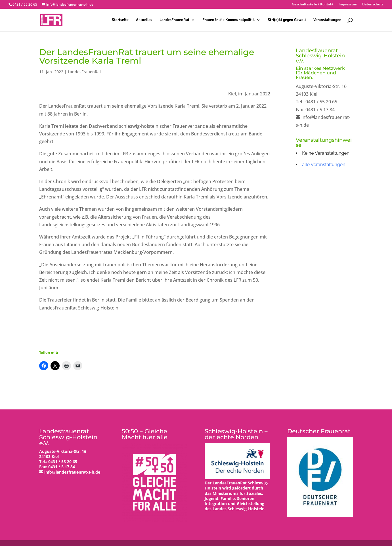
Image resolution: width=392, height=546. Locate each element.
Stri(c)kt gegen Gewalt (287, 20)
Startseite (120, 20)
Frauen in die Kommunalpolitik (229, 20)
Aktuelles (144, 20)
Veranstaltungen (327, 20)
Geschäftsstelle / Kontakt (313, 5)
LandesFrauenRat (174, 20)
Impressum (348, 5)
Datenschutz (373, 5)
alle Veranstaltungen (324, 165)
